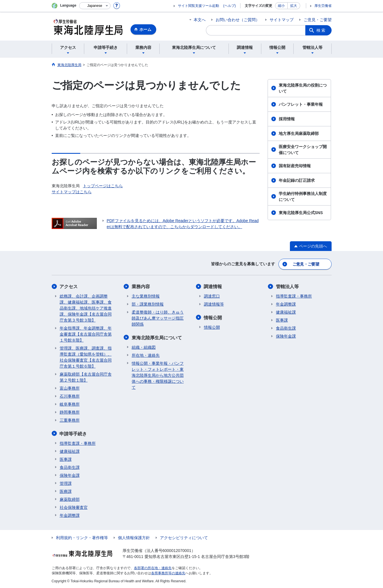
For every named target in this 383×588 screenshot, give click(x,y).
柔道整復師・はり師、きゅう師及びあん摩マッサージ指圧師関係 (158, 318)
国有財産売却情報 (295, 166)
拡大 (294, 6)
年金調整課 (70, 515)
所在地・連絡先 (146, 355)
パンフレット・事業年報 (301, 104)
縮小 (281, 6)
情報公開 (213, 317)
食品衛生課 (70, 467)
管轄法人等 (287, 286)
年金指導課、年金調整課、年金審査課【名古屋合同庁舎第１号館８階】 (86, 334)
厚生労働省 (323, 6)
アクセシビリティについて (184, 537)
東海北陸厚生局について (157, 337)
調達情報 (213, 286)
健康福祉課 (70, 451)
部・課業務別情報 (148, 304)
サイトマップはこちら (72, 192)
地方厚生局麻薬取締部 (299, 133)
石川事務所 (70, 396)
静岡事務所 (70, 412)
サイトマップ (282, 20)
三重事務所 (70, 420)
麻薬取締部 (70, 499)
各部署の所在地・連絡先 (153, 567)
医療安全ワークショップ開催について (303, 150)
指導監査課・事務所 (78, 443)
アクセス (69, 286)
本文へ (200, 20)
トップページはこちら (103, 186)
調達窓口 (212, 296)
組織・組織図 (144, 347)
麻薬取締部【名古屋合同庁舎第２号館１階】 (86, 377)
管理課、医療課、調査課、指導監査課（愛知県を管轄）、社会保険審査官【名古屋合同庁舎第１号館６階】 (86, 357)
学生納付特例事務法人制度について (303, 197)
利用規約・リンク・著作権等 (82, 537)
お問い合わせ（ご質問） (238, 20)
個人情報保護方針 (134, 537)
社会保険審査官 (74, 507)
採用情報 (287, 119)
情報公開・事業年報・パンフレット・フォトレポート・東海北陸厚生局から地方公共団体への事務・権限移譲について (158, 375)
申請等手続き (73, 433)
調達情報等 (214, 304)
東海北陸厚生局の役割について (303, 88)
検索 (321, 30)
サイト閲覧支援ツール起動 (198, 6)
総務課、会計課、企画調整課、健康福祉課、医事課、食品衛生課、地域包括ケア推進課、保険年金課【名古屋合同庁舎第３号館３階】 (86, 308)
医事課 (66, 459)
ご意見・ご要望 (318, 20)
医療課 (66, 491)
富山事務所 (70, 388)
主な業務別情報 (146, 296)
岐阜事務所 (70, 404)
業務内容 (141, 286)
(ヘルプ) (230, 6)
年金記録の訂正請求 (297, 180)
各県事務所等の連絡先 (168, 573)
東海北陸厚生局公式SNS (301, 213)
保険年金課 (70, 475)
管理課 (66, 483)
